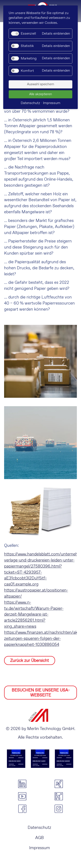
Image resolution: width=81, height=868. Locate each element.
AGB (40, 838)
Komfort (27, 71)
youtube (22, 796)
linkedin (22, 784)
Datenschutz (39, 828)
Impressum (40, 848)
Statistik (27, 46)
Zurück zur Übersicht (29, 661)
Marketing (29, 59)
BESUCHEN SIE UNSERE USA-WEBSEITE (41, 693)
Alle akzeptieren (41, 94)
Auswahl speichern (41, 84)
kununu (59, 796)
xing (59, 784)
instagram (59, 809)
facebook (22, 809)
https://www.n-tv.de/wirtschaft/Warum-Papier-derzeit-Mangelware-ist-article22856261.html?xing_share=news (34, 614)
